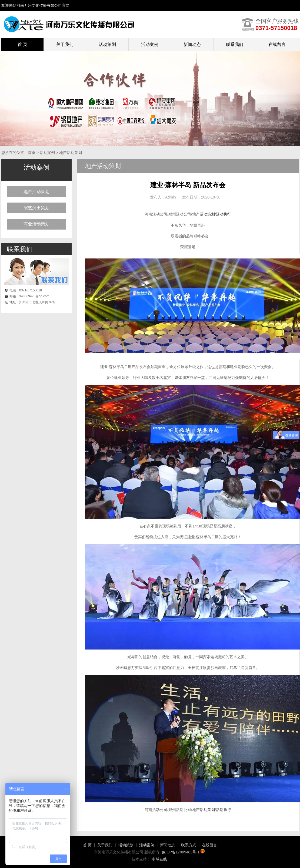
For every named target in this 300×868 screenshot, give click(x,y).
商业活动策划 (36, 224)
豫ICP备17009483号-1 (183, 852)
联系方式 (189, 845)
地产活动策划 (36, 192)
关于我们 (65, 44)
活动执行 (224, 214)
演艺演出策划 (36, 208)
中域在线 (159, 859)
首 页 (87, 845)
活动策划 (107, 44)
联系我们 (235, 44)
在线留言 (277, 44)
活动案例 (150, 44)
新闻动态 (192, 44)
